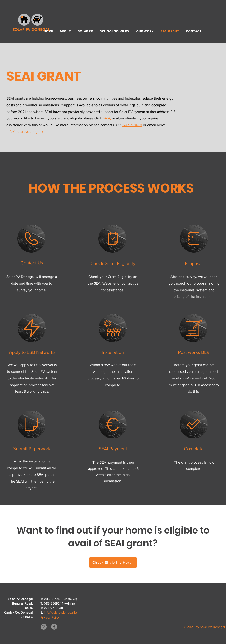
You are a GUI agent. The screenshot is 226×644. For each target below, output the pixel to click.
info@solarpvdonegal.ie (26, 132)
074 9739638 (132, 125)
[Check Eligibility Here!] (113, 562)
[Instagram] (44, 627)
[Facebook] (54, 627)
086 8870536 (54, 599)
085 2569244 (54, 603)
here (106, 118)
